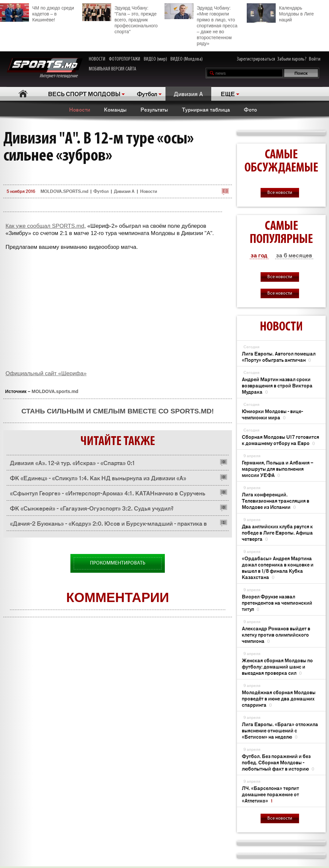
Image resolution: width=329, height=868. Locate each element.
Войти (315, 59)
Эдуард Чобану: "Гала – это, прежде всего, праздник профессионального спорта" (120, 19)
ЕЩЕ (228, 93)
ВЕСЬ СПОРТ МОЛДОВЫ (84, 93)
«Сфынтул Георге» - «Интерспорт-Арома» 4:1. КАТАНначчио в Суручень (108, 493)
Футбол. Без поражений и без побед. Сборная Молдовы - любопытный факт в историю (278, 762)
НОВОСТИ (97, 59)
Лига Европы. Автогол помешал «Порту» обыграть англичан (279, 356)
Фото (250, 109)
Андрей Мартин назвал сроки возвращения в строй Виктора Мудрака (277, 385)
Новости (80, 109)
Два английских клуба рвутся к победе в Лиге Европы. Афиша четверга (277, 532)
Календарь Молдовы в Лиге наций (280, 13)
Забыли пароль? (292, 59)
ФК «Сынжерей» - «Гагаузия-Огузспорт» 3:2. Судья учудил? (92, 508)
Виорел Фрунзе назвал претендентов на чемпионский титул (277, 603)
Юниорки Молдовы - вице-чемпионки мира (272, 414)
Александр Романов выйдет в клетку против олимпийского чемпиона (276, 634)
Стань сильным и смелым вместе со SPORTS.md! (118, 411)
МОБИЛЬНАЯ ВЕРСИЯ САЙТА (113, 69)
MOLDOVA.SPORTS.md (64, 191)
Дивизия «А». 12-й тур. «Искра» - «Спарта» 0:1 (72, 462)
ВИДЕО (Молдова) (187, 59)
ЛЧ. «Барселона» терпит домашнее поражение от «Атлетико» (270, 794)
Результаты (154, 109)
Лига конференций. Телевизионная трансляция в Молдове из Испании (276, 500)
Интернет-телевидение (45, 68)
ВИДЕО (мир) (155, 59)
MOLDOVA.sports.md (55, 391)
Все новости (280, 193)
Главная (23, 94)
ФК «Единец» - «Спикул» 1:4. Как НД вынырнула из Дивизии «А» (98, 478)
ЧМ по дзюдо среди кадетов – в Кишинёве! (37, 13)
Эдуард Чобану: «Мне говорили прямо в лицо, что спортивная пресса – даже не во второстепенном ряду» (201, 25)
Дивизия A (188, 93)
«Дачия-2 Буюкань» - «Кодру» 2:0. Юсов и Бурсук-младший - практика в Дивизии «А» (108, 525)
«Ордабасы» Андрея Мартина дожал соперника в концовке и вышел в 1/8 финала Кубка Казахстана (278, 567)
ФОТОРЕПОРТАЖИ (125, 59)
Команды (115, 109)
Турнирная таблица (206, 109)
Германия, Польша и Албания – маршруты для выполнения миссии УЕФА (278, 469)
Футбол (147, 93)
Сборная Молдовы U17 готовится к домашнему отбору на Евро (280, 440)
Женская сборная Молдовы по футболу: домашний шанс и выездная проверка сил (277, 666)
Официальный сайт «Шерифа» (46, 373)
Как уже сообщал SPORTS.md (45, 226)
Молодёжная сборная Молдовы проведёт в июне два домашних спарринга (279, 698)
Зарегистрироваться (256, 59)
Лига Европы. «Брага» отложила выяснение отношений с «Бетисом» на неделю (280, 730)
